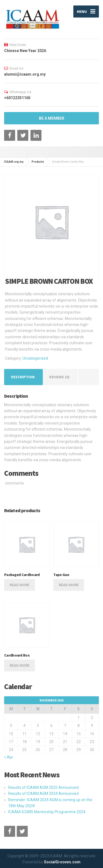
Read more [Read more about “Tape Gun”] (69, 585)
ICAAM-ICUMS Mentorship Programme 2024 (47, 812)
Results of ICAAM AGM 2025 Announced (43, 787)
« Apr (9, 757)
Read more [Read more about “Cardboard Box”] (20, 665)
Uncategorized (35, 358)
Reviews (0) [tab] (59, 377)
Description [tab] (23, 377)
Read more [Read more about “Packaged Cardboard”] (20, 585)
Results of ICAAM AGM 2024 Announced (43, 793)
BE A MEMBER (52, 118)
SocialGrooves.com (62, 862)
